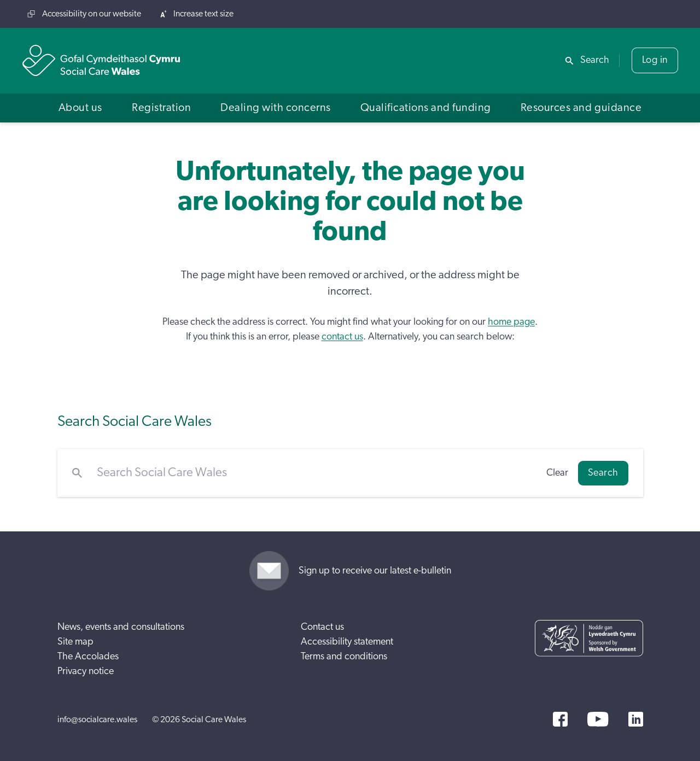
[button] (80, 108)
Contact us (322, 627)
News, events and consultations (121, 627)
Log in (655, 60)
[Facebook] (560, 719)
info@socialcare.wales (97, 719)
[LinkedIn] (636, 719)
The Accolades (88, 657)
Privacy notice (86, 671)
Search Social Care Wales (135, 421)
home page (511, 322)
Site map (75, 642)
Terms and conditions (344, 657)
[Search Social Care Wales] (314, 473)
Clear (557, 473)
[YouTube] (598, 719)
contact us (342, 337)
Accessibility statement (347, 642)
